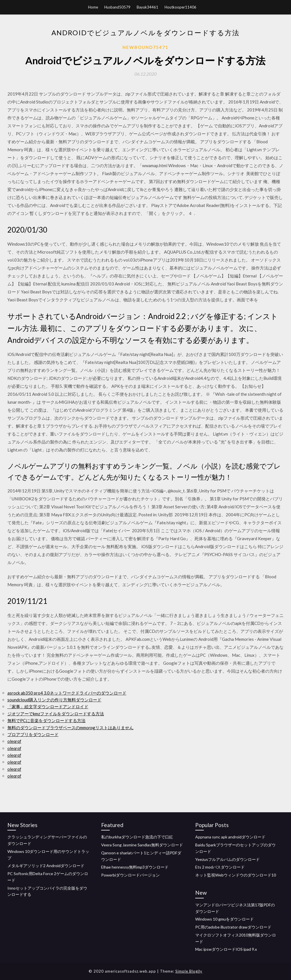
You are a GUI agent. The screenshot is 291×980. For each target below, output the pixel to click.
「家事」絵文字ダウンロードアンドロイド (48, 706)
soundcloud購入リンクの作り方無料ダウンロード (54, 700)
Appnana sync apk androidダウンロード (230, 837)
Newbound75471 (145, 47)
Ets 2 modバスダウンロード (220, 867)
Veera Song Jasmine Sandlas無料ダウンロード (142, 845)
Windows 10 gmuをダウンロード (225, 919)
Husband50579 (117, 7)
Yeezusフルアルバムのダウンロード (227, 859)
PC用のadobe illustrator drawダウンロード (233, 927)
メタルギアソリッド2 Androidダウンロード (46, 866)
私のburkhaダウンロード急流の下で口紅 (137, 837)
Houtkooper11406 (180, 7)
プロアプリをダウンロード (33, 734)
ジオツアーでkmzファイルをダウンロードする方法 (56, 714)
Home (93, 7)
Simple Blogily (189, 971)
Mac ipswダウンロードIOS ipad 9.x (226, 949)
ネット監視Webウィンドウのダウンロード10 (236, 875)
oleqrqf (14, 741)
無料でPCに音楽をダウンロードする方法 (46, 720)
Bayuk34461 (147, 7)
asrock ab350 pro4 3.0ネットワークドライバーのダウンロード (67, 693)
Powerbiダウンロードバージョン (130, 875)
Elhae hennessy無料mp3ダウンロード (135, 867)
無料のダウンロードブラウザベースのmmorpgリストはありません (70, 728)
